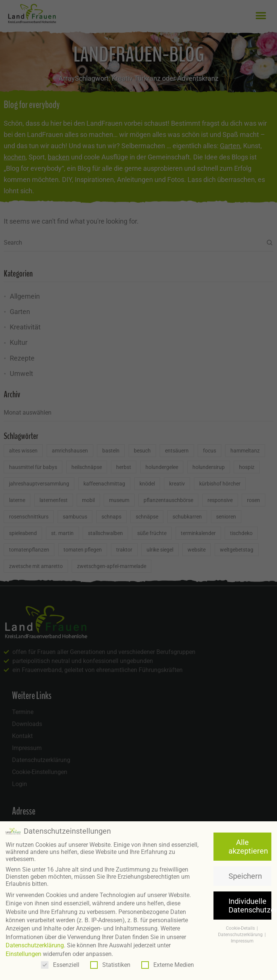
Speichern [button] (245, 873)
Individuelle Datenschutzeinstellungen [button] (250, 902)
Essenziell (60, 961)
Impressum (242, 938)
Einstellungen (23, 951)
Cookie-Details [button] (241, 925)
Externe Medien (168, 961)
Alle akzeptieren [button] (248, 843)
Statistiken (110, 961)
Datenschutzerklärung (35, 942)
